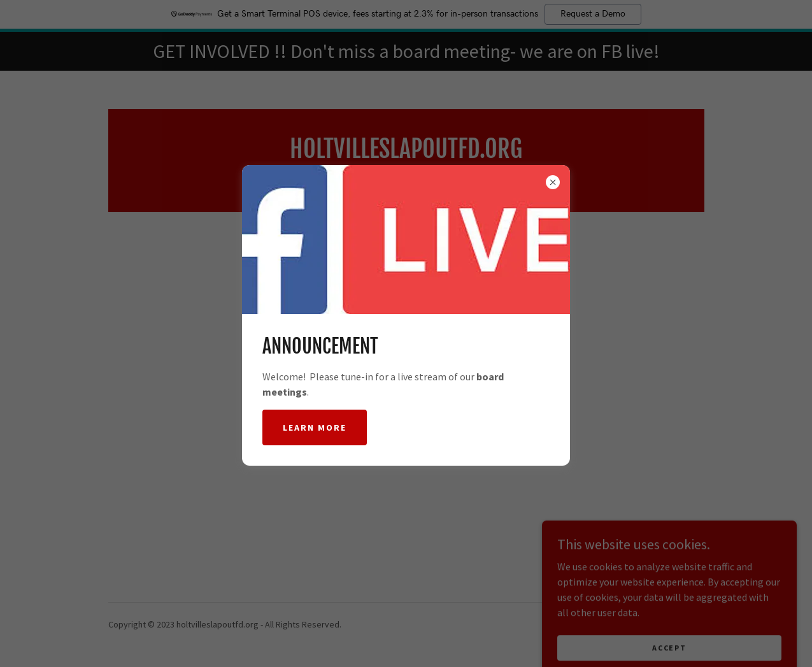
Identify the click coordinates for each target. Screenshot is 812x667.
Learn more (315, 427)
